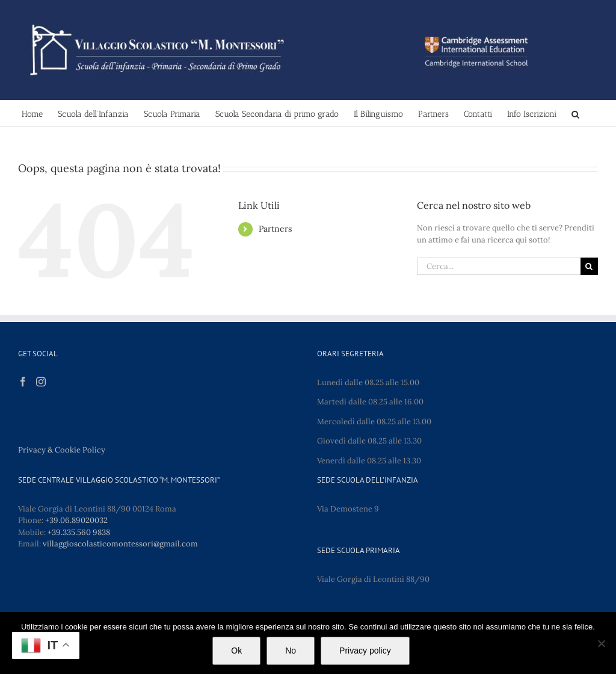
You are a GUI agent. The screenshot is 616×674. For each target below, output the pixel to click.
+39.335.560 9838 (79, 532)
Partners (275, 229)
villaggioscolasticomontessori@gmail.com (120, 544)
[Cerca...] (499, 266)
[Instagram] (41, 382)
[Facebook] (23, 382)
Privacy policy (365, 651)
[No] (601, 643)
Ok (236, 651)
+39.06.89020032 (76, 520)
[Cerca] (589, 266)
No (291, 651)
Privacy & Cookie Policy (62, 450)
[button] (575, 113)
